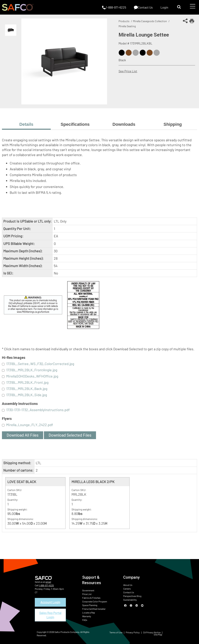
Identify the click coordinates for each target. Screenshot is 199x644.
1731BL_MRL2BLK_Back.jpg (27, 389)
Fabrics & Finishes (91, 598)
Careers (127, 589)
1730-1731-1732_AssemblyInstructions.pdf (38, 410)
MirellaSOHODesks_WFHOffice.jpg (32, 376)
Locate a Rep (89, 613)
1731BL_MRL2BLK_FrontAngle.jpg (32, 370)
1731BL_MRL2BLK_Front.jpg (27, 382)
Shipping (173, 124)
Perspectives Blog (132, 596)
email (48, 582)
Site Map (158, 634)
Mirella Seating (127, 26)
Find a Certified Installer (94, 609)
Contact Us (129, 592)
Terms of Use (116, 632)
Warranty (87, 616)
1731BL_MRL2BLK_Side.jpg (27, 395)
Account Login (50, 602)
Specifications (75, 124)
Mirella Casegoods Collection (150, 21)
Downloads (124, 124)
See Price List (128, 71)
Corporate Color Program (95, 601)
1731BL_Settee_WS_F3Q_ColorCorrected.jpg (40, 364)
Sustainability (130, 600)
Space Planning (90, 605)
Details (26, 124)
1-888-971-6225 (46, 585)
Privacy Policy (133, 632)
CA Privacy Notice (152, 632)
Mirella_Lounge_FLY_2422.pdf (30, 425)
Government (88, 590)
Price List (87, 594)
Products (124, 21)
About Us (128, 585)
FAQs (85, 620)
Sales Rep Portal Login (50, 615)
